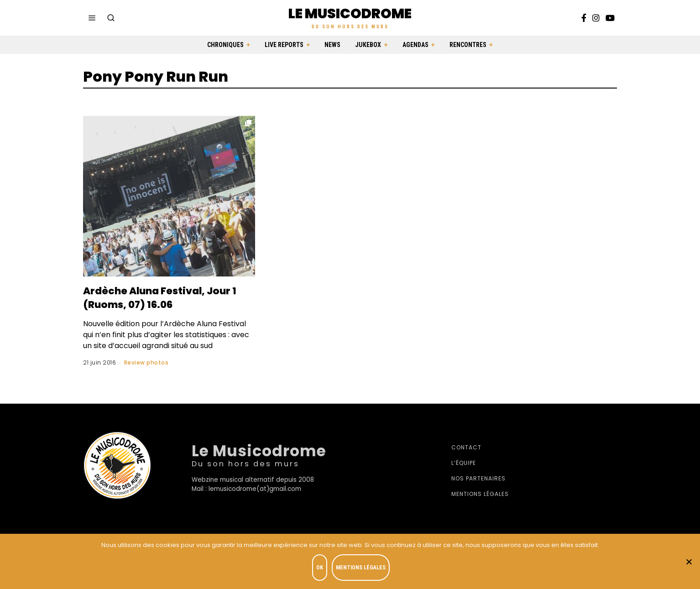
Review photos (146, 362)
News (332, 45)
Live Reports (284, 45)
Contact (466, 447)
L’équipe (464, 463)
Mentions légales (480, 494)
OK (321, 569)
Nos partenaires (478, 478)
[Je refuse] (689, 562)
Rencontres (468, 45)
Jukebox (368, 45)
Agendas (415, 45)
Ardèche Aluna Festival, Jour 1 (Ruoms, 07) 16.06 (157, 297)
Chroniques (225, 45)
